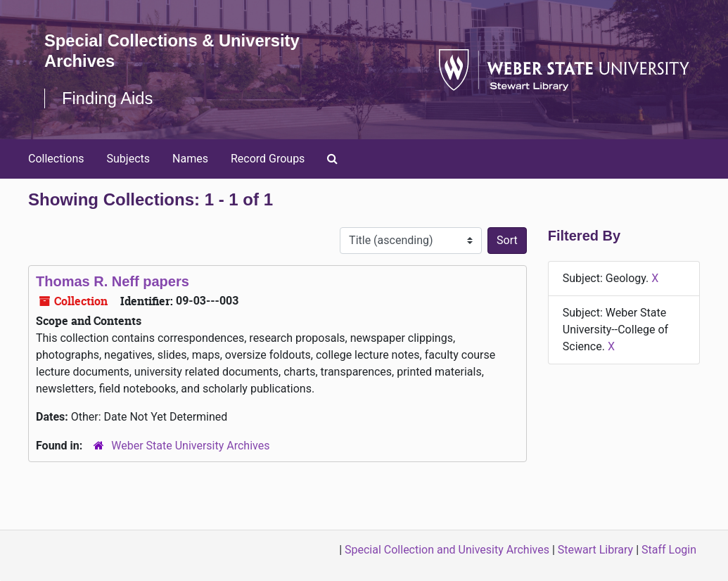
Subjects (128, 159)
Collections (56, 159)
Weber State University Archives (190, 446)
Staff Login (669, 550)
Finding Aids (108, 98)
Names (190, 159)
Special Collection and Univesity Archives (447, 550)
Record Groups (268, 159)
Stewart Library (595, 550)
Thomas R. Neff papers (113, 281)
